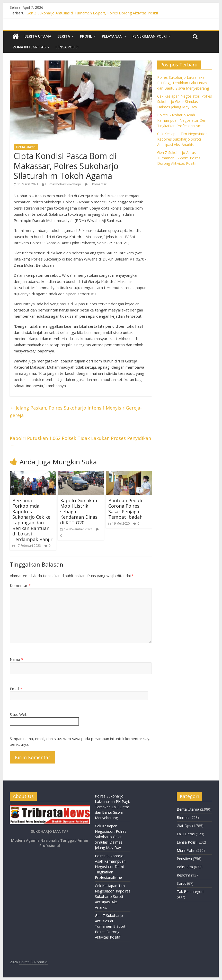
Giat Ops (184, 826)
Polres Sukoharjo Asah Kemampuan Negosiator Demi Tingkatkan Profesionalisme (183, 120)
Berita (64, 36)
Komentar (20, 585)
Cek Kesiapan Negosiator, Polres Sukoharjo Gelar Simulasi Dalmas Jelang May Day (185, 102)
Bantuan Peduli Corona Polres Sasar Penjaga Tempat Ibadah (125, 509)
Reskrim (183, 875)
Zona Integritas (29, 47)
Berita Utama (38, 36)
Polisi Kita (185, 867)
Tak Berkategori (190, 892)
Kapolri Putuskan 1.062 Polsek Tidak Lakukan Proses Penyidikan (80, 442)
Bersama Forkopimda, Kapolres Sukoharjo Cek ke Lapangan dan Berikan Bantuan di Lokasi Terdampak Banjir (32, 520)
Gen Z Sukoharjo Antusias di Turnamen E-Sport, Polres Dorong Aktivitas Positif (92, 13)
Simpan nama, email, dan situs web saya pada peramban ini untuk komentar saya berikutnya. (81, 741)
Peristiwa (184, 859)
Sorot (181, 883)
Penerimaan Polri (150, 36)
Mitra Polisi (186, 850)
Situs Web (19, 714)
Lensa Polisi (67, 47)
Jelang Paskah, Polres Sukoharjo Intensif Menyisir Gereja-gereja (76, 411)
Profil (86, 36)
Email (16, 689)
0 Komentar (96, 184)
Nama (16, 659)
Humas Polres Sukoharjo (63, 184)
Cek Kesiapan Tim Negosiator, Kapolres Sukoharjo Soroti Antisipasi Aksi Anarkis (183, 139)
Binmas (183, 817)
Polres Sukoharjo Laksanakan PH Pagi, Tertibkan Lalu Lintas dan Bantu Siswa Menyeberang (183, 83)
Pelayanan (112, 36)
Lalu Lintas (186, 834)
